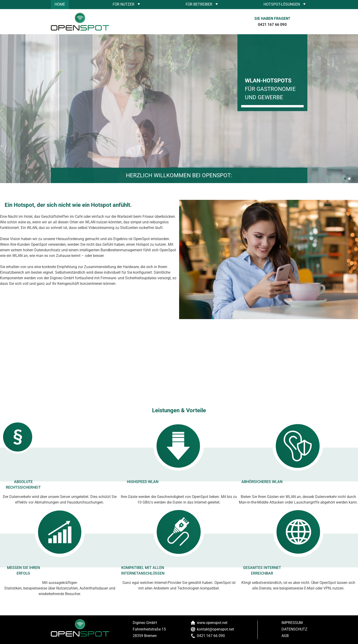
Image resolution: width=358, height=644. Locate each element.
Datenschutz (294, 629)
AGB (285, 636)
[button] (345, 179)
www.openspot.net (212, 623)
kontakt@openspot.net (215, 629)
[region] (179, 109)
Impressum (292, 623)
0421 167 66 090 (272, 25)
